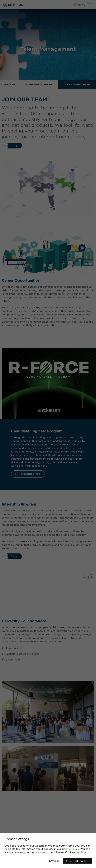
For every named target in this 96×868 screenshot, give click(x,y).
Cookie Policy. (71, 849)
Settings (54, 861)
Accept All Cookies (77, 861)
